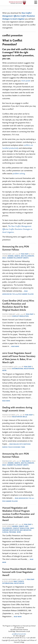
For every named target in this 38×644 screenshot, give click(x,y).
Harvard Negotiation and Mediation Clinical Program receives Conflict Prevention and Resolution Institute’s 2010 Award (18, 514)
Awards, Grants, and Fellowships (21, 256)
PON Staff (25, 254)
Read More (15, 347)
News (4, 371)
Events (21, 582)
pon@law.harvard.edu (19, 634)
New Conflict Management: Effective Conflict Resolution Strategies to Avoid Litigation (19, 16)
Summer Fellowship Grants (18, 258)
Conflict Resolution (20, 316)
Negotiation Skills (20, 417)
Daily (4, 258)
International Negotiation (23, 369)
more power (26, 81)
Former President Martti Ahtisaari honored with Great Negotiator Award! (19, 572)
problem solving (19, 174)
